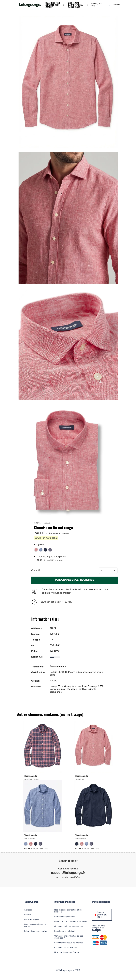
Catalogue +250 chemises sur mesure (53, 5)
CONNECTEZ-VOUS (96, 5)
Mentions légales (32, 920)
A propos (28, 910)
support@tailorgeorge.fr (68, 873)
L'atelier (28, 915)
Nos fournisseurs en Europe (67, 952)
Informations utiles (65, 902)
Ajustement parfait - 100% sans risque (75, 5)
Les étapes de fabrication (66, 931)
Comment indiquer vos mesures (69, 926)
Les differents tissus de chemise (69, 943)
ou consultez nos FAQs (68, 878)
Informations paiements (65, 917)
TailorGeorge (31, 902)
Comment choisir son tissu (66, 948)
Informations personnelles (36, 931)
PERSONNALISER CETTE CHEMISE (74, 580)
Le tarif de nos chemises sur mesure (71, 922)
